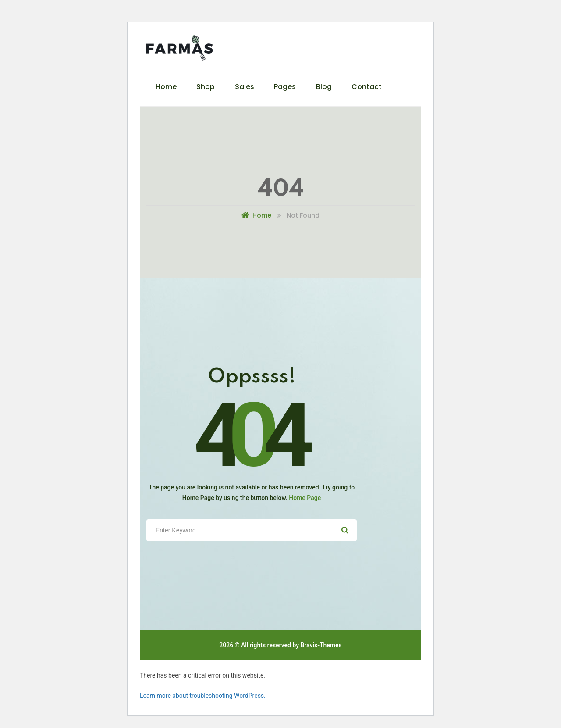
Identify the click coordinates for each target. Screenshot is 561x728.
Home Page (305, 498)
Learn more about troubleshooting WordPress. (203, 696)
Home (262, 215)
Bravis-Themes (321, 645)
